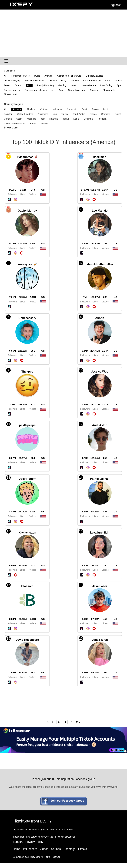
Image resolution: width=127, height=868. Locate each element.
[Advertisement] (63, 33)
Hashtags (69, 849)
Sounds (56, 849)
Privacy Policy (34, 842)
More (79, 722)
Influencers (30, 849)
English (114, 5)
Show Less (11, 94)
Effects (82, 849)
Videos (44, 849)
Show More (11, 128)
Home (17, 849)
